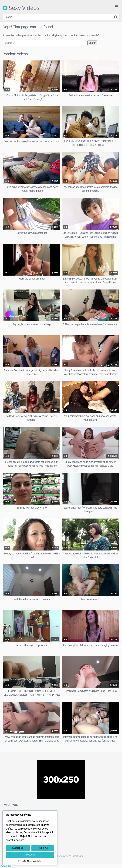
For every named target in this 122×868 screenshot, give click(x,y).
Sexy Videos (21, 8)
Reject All (43, 848)
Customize (18, 848)
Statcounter (6, 866)
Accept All (30, 855)
